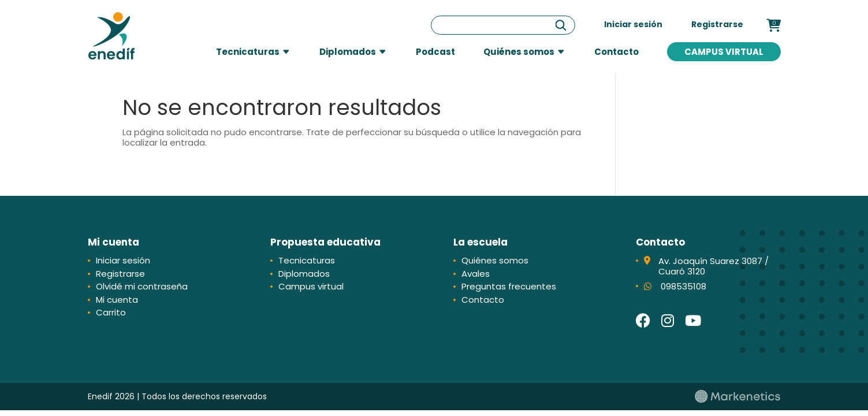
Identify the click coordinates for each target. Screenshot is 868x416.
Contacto (616, 52)
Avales (476, 274)
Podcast (435, 52)
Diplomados (348, 52)
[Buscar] (561, 25)
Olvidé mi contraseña (142, 286)
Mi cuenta (117, 300)
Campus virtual (724, 52)
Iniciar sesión (633, 24)
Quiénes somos (519, 52)
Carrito (111, 312)
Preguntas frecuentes (509, 286)
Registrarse (717, 24)
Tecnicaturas (248, 52)
